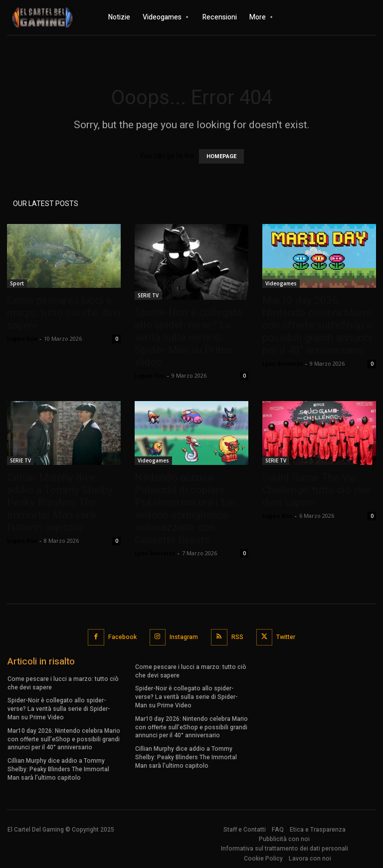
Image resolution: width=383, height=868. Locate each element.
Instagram (184, 637)
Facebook (122, 637)
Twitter (286, 637)
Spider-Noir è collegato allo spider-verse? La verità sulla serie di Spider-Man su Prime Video (189, 337)
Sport (17, 283)
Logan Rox (22, 338)
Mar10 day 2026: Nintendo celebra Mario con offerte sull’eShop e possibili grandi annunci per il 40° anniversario (317, 325)
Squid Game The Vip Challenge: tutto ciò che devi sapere (316, 490)
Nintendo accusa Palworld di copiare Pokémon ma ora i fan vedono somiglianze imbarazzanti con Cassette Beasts (185, 509)
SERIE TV (148, 295)
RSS (237, 637)
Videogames (281, 283)
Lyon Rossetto (283, 363)
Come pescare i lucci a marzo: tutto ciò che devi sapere (64, 313)
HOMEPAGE (221, 156)
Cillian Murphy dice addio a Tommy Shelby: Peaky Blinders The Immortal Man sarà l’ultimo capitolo (61, 502)
